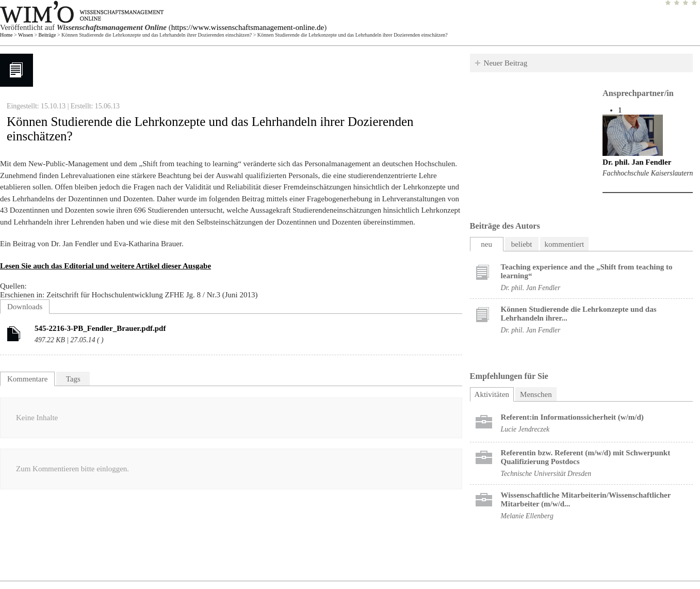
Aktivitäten (494, 393)
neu (486, 244)
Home (6, 35)
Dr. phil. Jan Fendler (637, 162)
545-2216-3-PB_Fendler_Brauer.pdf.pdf (100, 328)
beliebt (522, 244)
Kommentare (27, 379)
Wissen (26, 35)
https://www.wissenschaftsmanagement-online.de (248, 27)
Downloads (25, 307)
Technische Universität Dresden (546, 474)
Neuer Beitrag (506, 63)
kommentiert (565, 244)
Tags (73, 379)
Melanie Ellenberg (527, 516)
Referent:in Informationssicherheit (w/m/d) (572, 417)
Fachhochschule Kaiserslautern (648, 173)
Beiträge (47, 35)
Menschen (536, 394)
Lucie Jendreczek (525, 429)
